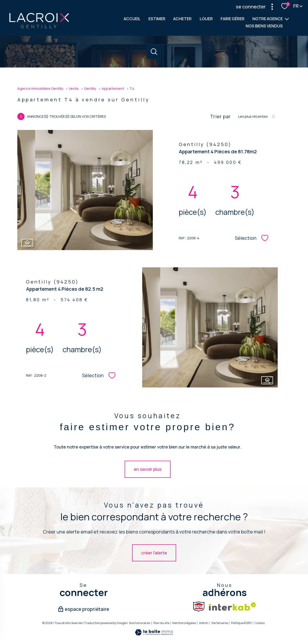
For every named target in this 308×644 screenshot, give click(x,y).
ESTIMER (157, 19)
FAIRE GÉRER (233, 19)
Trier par (220, 117)
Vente (74, 88)
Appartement (113, 88)
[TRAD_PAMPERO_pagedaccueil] (39, 28)
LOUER (206, 19)
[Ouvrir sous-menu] (287, 19)
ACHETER (183, 19)
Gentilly (90, 88)
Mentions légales (184, 623)
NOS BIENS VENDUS (264, 26)
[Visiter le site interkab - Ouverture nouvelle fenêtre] (232, 607)
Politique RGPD (241, 623)
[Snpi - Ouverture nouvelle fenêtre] (199, 607)
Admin (204, 623)
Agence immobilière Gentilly (40, 88)
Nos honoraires (140, 623)
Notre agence (268, 19)
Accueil (132, 19)
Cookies (260, 623)
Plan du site (161, 623)
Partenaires (220, 623)
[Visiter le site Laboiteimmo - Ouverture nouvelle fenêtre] (154, 634)
